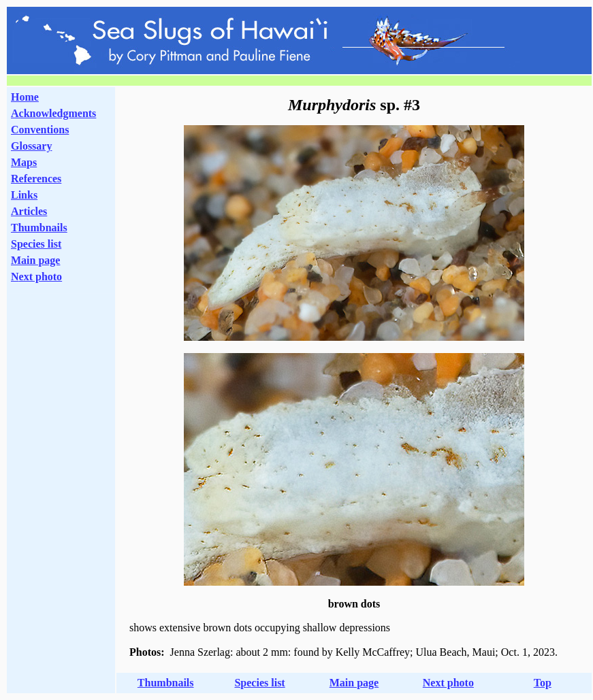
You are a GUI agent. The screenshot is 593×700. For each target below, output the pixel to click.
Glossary (31, 146)
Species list (36, 244)
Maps (24, 162)
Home (25, 97)
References (36, 179)
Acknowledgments (53, 113)
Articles (29, 211)
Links (24, 195)
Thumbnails (39, 228)
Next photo (448, 683)
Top (543, 683)
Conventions (40, 130)
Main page (35, 260)
